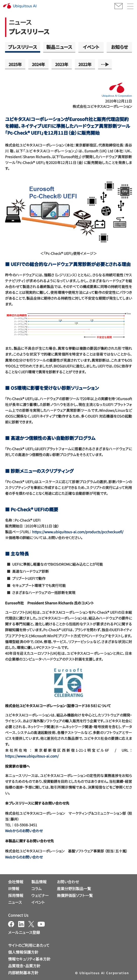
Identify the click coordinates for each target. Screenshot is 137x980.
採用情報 (16, 895)
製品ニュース (59, 47)
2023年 (62, 64)
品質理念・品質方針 (24, 966)
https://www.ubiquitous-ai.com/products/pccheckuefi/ (78, 532)
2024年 (38, 64)
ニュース (15, 902)
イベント (91, 47)
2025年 (15, 64)
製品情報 (39, 882)
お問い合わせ (68, 882)
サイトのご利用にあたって (29, 945)
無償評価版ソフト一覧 (75, 895)
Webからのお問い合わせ (24, 831)
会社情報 (16, 882)
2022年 (85, 64)
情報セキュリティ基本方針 (29, 959)
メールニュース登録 (24, 932)
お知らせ (119, 47)
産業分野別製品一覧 (74, 889)
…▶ (105, 64)
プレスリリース (23, 47)
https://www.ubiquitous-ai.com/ (32, 756)
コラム (37, 889)
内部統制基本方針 (23, 973)
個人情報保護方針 (23, 952)
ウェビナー (40, 895)
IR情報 (14, 889)
